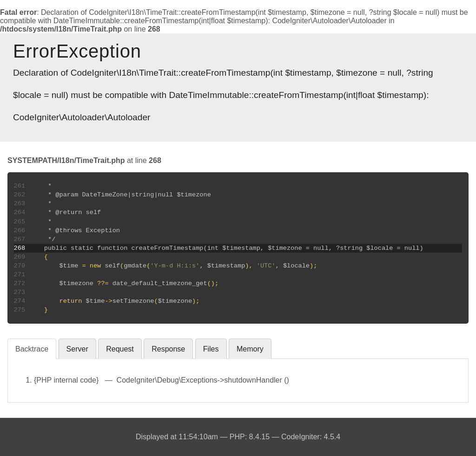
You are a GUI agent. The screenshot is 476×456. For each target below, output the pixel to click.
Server (77, 349)
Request (120, 349)
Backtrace (32, 349)
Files (211, 349)
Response (168, 349)
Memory (250, 349)
